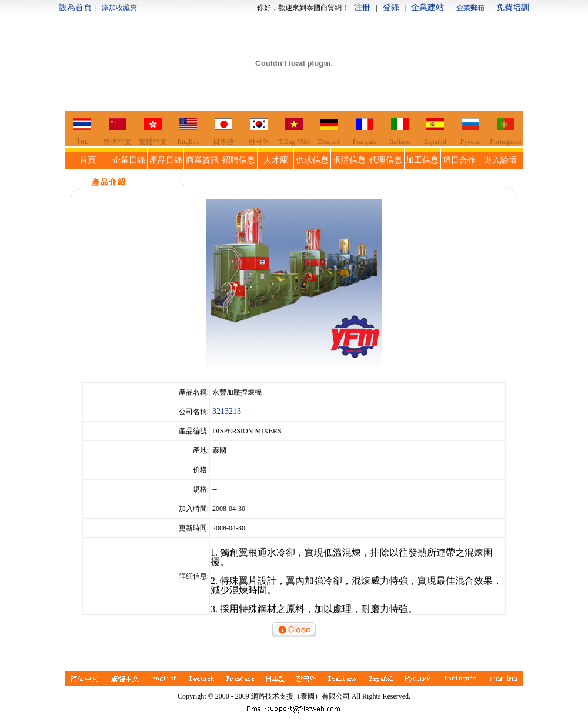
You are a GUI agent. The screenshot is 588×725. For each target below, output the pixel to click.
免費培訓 (513, 7)
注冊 (362, 7)
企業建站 (427, 7)
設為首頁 (75, 7)
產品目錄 (166, 160)
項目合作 (459, 160)
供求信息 (312, 160)
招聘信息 (239, 160)
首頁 (88, 160)
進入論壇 (500, 160)
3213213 (227, 411)
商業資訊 (202, 160)
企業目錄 (129, 160)
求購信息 (349, 160)
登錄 (391, 7)
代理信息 (386, 160)
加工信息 (422, 160)
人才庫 (276, 160)
